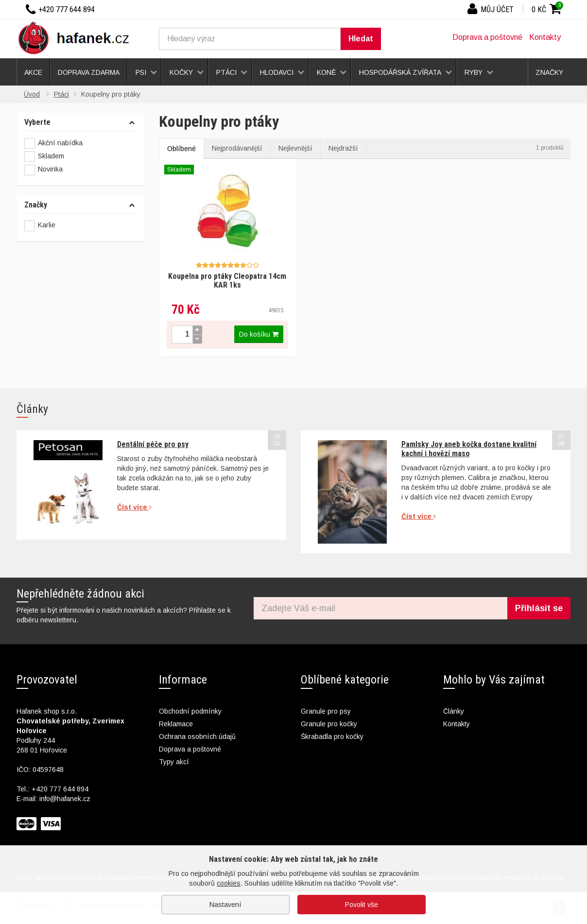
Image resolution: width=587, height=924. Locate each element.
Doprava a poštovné (487, 37)
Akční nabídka (53, 143)
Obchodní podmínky (190, 711)
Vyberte (37, 122)
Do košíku (259, 334)
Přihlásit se (539, 608)
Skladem (44, 156)
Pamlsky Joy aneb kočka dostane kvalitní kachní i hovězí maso (469, 449)
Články (454, 711)
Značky (36, 205)
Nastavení (225, 905)
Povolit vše (362, 905)
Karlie (47, 225)
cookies (229, 883)
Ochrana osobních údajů (197, 736)
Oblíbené (181, 149)
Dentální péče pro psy (153, 444)
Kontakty (545, 37)
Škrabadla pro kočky (332, 736)
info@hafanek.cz (65, 799)
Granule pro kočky (329, 724)
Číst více (134, 507)
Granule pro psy (326, 711)
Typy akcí (174, 762)
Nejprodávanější (237, 148)
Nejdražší (343, 148)
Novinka (43, 170)
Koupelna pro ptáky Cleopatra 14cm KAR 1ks (227, 281)
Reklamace (176, 724)
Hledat (361, 39)
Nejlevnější (295, 148)
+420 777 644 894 (60, 789)
